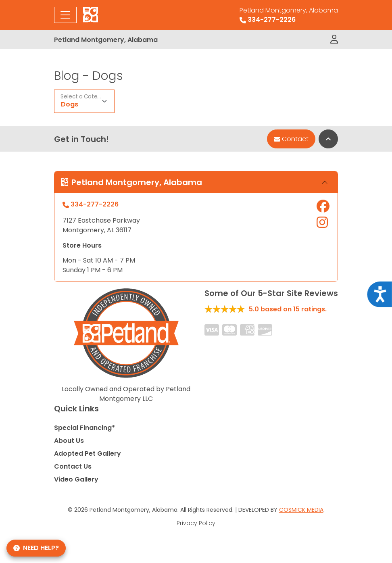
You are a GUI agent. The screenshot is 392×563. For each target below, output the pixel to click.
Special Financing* (84, 428)
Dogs (70, 104)
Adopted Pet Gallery (88, 454)
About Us (69, 441)
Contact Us (73, 466)
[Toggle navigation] (65, 15)
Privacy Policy (196, 523)
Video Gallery (76, 479)
